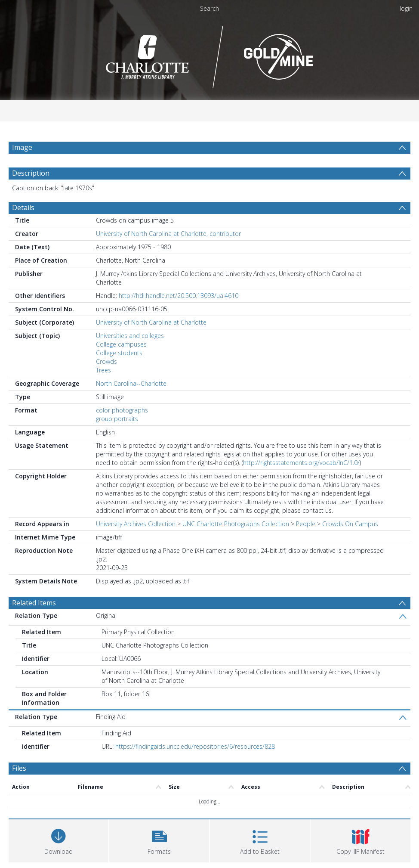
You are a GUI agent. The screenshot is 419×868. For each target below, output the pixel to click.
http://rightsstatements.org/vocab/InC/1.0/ (301, 463)
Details (23, 208)
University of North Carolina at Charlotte (151, 322)
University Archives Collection (136, 524)
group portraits (117, 419)
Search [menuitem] (209, 8)
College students (119, 353)
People (306, 524)
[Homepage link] (210, 54)
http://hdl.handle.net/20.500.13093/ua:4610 (179, 296)
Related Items (34, 603)
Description (31, 173)
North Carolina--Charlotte (131, 383)
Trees (103, 370)
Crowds (106, 361)
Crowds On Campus (350, 524)
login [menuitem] (406, 8)
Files (19, 768)
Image (22, 147)
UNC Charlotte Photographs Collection (236, 524)
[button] (159, 840)
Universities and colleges (130, 336)
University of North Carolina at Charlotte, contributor (168, 234)
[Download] (59, 840)
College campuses (121, 344)
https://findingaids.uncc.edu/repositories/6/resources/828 (195, 746)
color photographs (122, 410)
